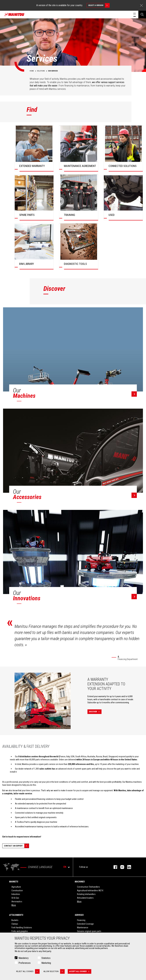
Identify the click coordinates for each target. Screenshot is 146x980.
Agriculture (16, 887)
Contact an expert (16, 846)
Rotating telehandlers (86, 894)
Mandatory (24, 958)
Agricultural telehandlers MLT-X (90, 891)
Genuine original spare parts (89, 931)
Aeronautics (17, 902)
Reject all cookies (28, 971)
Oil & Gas (15, 898)
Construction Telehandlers (88, 887)
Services (79, 915)
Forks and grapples (20, 931)
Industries (16, 894)
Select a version (99, 5)
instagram (121, 867)
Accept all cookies (80, 971)
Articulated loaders (85, 898)
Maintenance (83, 928)
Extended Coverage (85, 924)
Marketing (46, 963)
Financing (81, 920)
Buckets (15, 920)
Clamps (15, 924)
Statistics (46, 958)
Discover (95, 712)
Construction (17, 891)
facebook (114, 867)
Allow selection (54, 971)
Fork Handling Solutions (22, 928)
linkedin (128, 867)
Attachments (16, 915)
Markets (14, 882)
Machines (80, 882)
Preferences (25, 963)
